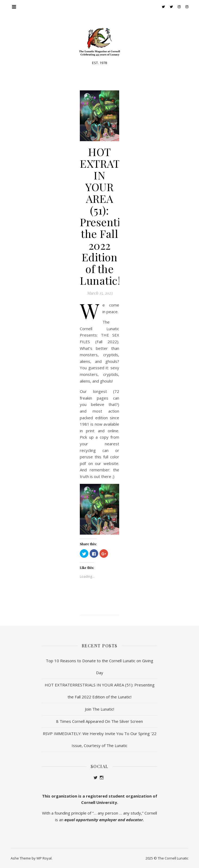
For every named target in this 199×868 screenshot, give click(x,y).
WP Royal (44, 858)
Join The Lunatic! (99, 709)
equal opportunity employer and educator (104, 820)
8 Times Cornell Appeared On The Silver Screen (99, 721)
